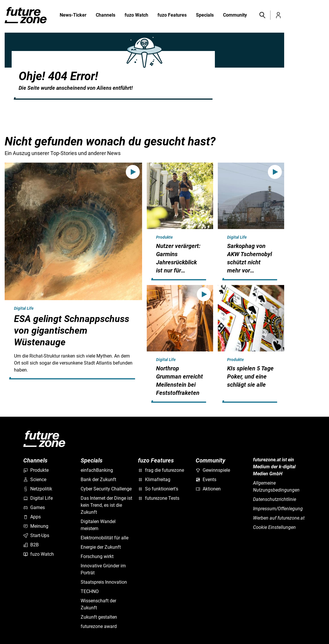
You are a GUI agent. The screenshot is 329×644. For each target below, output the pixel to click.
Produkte (164, 237)
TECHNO (90, 591)
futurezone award (99, 626)
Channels (106, 15)
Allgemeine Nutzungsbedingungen (276, 486)
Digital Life (24, 308)
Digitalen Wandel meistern (98, 525)
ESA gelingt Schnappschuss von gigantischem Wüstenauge (72, 330)
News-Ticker (73, 15)
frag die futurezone (161, 470)
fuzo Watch (136, 15)
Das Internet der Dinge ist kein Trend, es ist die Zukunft (106, 505)
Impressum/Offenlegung (278, 509)
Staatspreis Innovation (104, 582)
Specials (205, 15)
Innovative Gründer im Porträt (103, 569)
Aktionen (208, 489)
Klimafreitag (154, 480)
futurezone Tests (159, 498)
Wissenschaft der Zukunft (98, 604)
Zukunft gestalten (99, 617)
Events (206, 480)
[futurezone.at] (44, 439)
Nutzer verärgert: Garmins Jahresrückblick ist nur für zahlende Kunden (178, 262)
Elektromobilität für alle (105, 538)
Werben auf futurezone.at (279, 518)
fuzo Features (172, 15)
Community (235, 15)
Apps (32, 517)
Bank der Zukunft (98, 480)
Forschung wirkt (97, 556)
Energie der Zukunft (101, 547)
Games (34, 507)
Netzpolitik (38, 489)
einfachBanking (97, 470)
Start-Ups (36, 535)
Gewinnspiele (213, 470)
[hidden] (73, 378)
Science (35, 480)
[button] (262, 15)
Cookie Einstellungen (274, 527)
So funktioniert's (158, 489)
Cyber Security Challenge (106, 489)
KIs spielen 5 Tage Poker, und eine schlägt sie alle (250, 376)
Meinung (36, 526)
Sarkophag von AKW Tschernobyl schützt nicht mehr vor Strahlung (250, 262)
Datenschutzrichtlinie (275, 499)
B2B (31, 545)
